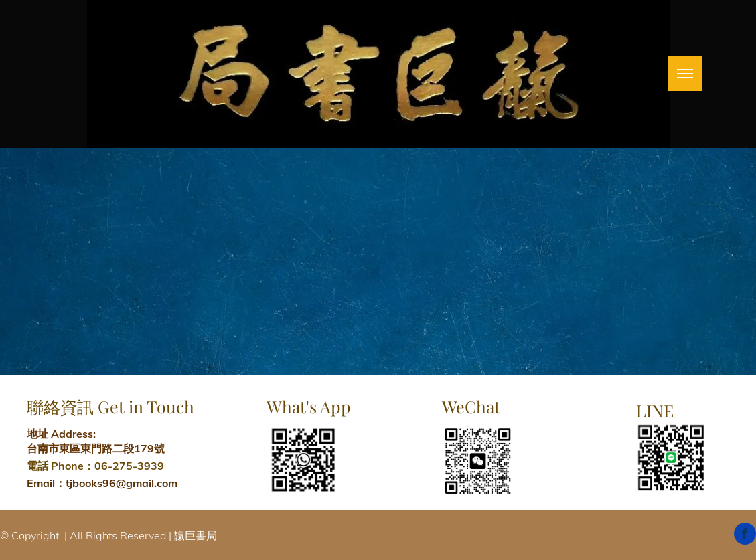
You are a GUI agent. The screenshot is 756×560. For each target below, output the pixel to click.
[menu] (685, 74)
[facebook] (745, 535)
